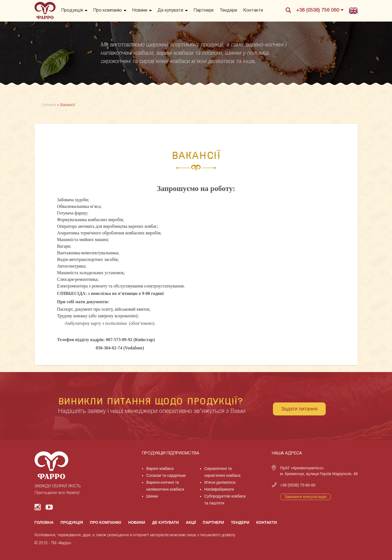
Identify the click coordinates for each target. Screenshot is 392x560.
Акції (191, 522)
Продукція (72, 11)
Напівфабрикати (219, 489)
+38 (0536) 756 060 (320, 10)
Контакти (253, 11)
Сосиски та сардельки (166, 475)
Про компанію (107, 11)
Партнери (203, 11)
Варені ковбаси (160, 469)
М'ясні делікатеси (220, 482)
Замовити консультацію (306, 497)
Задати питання (299, 409)
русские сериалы (36, 553)
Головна (44, 522)
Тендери (228, 11)
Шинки (152, 496)
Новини (140, 11)
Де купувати (170, 11)
